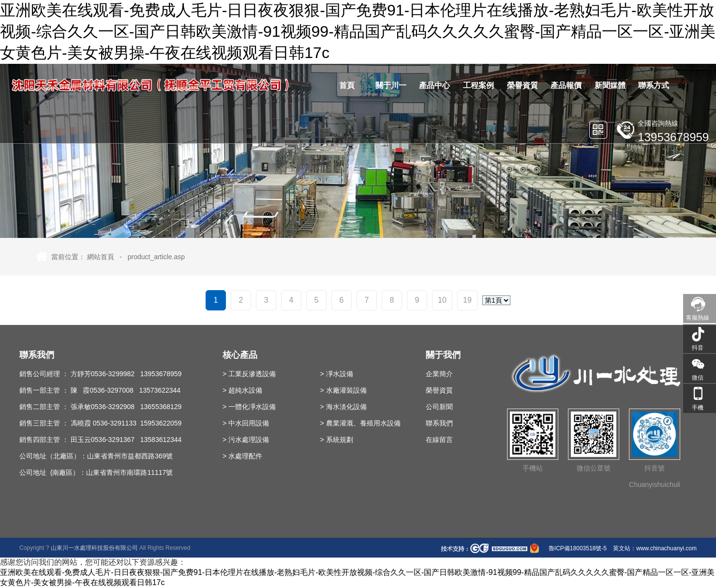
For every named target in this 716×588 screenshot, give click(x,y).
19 (467, 300)
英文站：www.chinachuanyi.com (655, 548)
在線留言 (439, 440)
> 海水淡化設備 (343, 407)
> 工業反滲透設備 (249, 374)
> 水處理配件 (242, 456)
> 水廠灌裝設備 (343, 390)
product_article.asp (156, 257)
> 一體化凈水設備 (249, 407)
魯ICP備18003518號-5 (577, 548)
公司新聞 (439, 407)
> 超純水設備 (242, 390)
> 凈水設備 (337, 374)
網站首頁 (101, 257)
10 (442, 300)
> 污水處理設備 (246, 440)
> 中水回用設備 (246, 423)
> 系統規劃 (337, 440)
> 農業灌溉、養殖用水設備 (360, 423)
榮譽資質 (439, 390)
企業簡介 (439, 374)
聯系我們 (439, 423)
